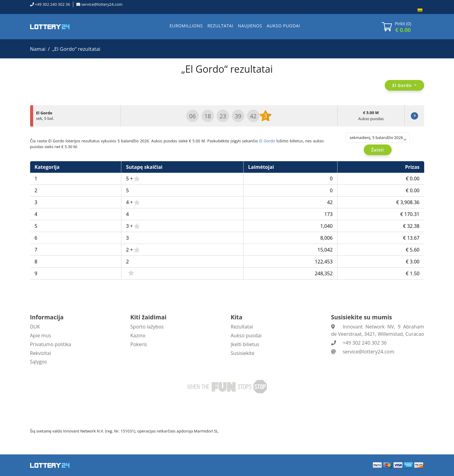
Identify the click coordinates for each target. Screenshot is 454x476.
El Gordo (267, 141)
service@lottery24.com (102, 4)
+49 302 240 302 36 (53, 4)
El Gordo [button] (403, 85)
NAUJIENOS (250, 26)
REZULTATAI (220, 26)
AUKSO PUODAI (283, 26)
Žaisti (378, 150)
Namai (38, 49)
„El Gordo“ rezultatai (76, 49)
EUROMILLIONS (186, 26)
